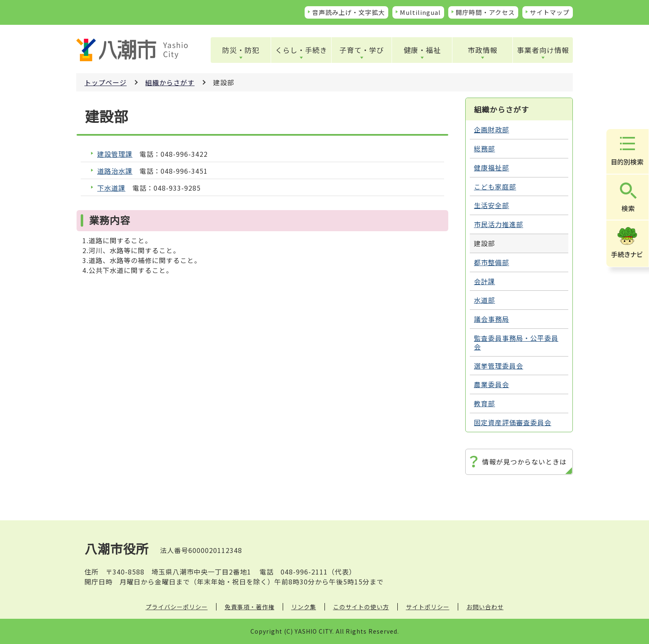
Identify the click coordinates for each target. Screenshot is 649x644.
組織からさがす (170, 82)
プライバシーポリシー (177, 607)
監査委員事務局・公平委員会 (516, 342)
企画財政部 (492, 129)
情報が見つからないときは (524, 462)
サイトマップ (550, 12)
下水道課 (111, 188)
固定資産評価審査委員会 (513, 422)
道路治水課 (115, 171)
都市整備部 (492, 262)
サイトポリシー (428, 607)
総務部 (484, 148)
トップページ (106, 82)
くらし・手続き (301, 50)
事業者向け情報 (543, 50)
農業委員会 (492, 384)
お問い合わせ (485, 607)
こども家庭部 (495, 187)
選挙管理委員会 (499, 366)
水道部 (484, 300)
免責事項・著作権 (250, 607)
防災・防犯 (241, 50)
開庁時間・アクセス (485, 12)
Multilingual (420, 12)
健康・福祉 (422, 50)
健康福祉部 (492, 168)
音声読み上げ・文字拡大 (349, 12)
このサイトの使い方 (361, 607)
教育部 (484, 403)
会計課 (484, 281)
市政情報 (483, 50)
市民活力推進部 (499, 224)
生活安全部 (492, 205)
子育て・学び (362, 50)
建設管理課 (115, 154)
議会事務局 (492, 319)
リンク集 (304, 607)
